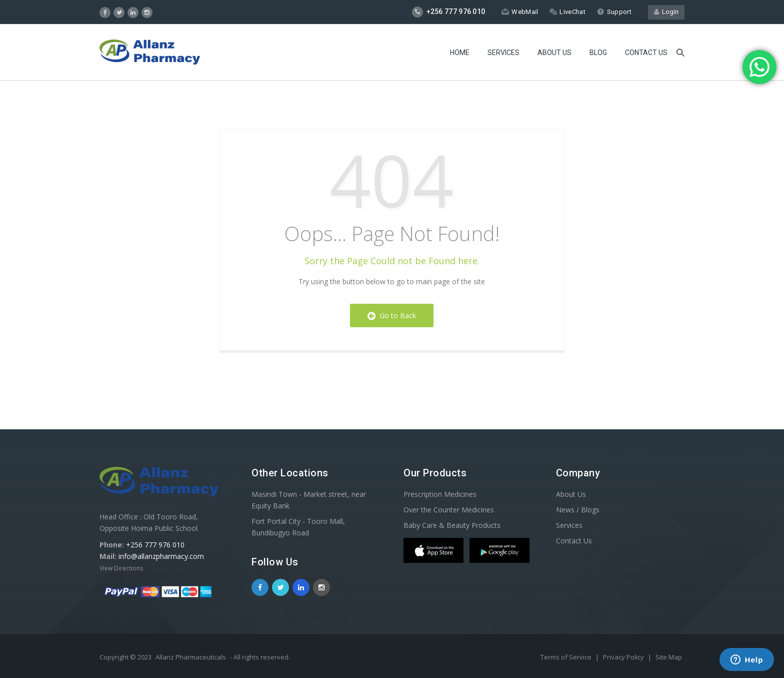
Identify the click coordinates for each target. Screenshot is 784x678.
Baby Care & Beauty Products (452, 525)
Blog (598, 53)
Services (503, 53)
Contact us (646, 53)
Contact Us (574, 541)
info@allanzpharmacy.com (161, 556)
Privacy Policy (624, 657)
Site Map (669, 657)
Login (666, 12)
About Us (554, 53)
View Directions (121, 568)
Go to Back (392, 315)
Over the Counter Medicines (449, 510)
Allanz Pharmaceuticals (191, 657)
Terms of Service (567, 657)
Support (614, 12)
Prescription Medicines (440, 494)
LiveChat (567, 12)
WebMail (520, 12)
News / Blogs (578, 510)
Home (460, 53)
